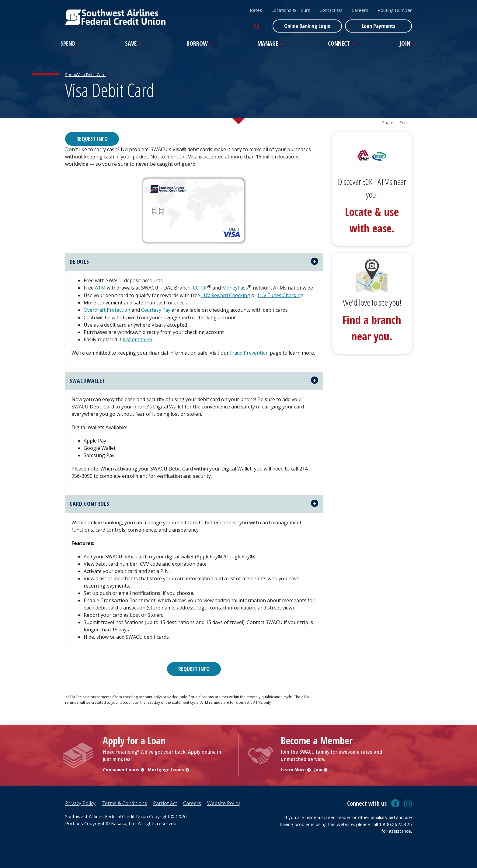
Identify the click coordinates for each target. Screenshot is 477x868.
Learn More (293, 769)
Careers (360, 10)
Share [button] (388, 123)
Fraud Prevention (250, 352)
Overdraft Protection (107, 310)
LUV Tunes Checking (283, 295)
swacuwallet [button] (87, 380)
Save (131, 43)
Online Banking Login (307, 26)
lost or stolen (138, 339)
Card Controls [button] (89, 503)
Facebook (395, 803)
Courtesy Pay (157, 310)
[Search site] (257, 27)
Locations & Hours (291, 10)
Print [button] (404, 123)
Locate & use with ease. (372, 220)
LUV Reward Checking (226, 295)
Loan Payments (379, 26)
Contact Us (331, 10)
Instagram (408, 803)
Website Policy (224, 803)
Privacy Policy (80, 803)
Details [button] (79, 262)
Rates (256, 10)
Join (405, 43)
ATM (100, 288)
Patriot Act (165, 803)
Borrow (197, 43)
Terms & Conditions (124, 803)
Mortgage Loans (167, 769)
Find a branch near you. (372, 328)
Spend (68, 43)
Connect (339, 43)
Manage (268, 43)
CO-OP (201, 288)
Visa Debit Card (91, 75)
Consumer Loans (121, 769)
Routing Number (395, 10)
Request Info (92, 139)
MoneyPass (236, 288)
